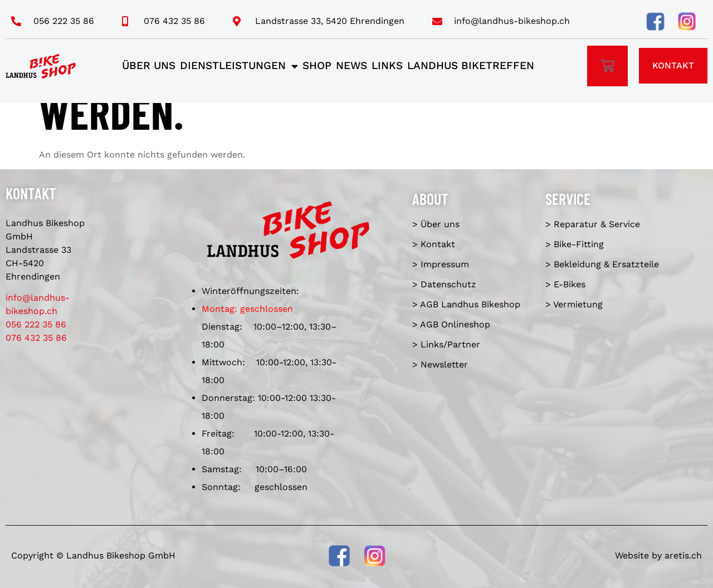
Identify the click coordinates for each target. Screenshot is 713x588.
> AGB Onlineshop (451, 324)
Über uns (149, 65)
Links (387, 65)
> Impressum (441, 264)
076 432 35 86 (36, 338)
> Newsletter (440, 364)
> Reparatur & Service (593, 224)
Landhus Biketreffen (471, 65)
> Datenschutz (444, 284)
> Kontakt (434, 244)
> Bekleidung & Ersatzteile (602, 264)
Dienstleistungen (239, 66)
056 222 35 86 (36, 324)
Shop (317, 65)
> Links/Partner (446, 344)
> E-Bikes (565, 284)
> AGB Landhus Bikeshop (466, 304)
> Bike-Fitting (575, 244)
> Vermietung (574, 304)
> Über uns (436, 224)
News (351, 65)
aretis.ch (683, 555)
